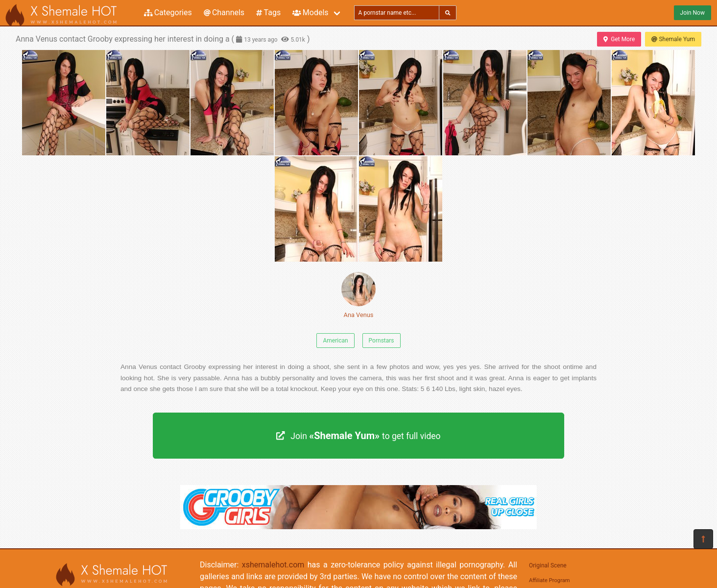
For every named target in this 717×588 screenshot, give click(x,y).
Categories (168, 12)
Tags (268, 12)
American (335, 341)
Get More (619, 39)
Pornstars (382, 341)
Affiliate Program (550, 580)
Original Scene (548, 565)
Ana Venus (358, 295)
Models (310, 12)
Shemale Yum (673, 39)
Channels (224, 12)
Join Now (693, 13)
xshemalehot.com (273, 565)
